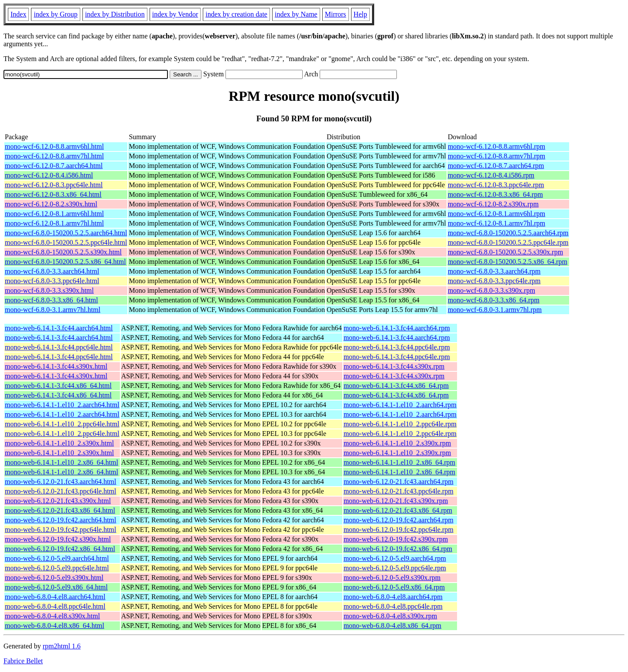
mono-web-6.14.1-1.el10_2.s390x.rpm (398, 443)
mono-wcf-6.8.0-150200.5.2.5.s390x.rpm (505, 252)
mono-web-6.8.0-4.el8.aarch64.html (55, 597)
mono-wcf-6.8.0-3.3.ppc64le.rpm (494, 281)
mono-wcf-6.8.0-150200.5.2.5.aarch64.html (66, 233)
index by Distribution (115, 14)
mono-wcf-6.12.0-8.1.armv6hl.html (54, 214)
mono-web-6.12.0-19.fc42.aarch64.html (60, 520)
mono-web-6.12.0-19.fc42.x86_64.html (60, 549)
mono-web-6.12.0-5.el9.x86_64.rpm (394, 587)
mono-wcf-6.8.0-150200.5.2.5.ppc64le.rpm (508, 242)
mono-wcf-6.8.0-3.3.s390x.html (49, 290)
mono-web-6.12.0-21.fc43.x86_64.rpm (398, 510)
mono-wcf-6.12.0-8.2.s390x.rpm (493, 204)
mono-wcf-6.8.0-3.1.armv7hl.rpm (495, 310)
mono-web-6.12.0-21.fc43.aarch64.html (60, 482)
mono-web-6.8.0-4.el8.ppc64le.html (55, 606)
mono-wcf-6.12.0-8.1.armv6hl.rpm (497, 214)
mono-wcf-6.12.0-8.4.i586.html (49, 175)
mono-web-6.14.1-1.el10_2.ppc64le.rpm (400, 424)
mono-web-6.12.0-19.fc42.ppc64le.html (61, 530)
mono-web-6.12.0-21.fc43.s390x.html (58, 501)
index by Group (55, 14)
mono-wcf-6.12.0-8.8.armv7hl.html (54, 156)
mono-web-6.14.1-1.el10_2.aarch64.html (62, 405)
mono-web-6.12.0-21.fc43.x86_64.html (60, 510)
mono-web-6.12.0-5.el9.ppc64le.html (57, 568)
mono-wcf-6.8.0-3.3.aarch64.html (52, 271)
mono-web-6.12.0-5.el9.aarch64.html (57, 558)
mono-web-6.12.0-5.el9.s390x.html (54, 578)
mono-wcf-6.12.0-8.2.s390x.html (51, 204)
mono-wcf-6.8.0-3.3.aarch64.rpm (494, 271)
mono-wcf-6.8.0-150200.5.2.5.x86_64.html (65, 262)
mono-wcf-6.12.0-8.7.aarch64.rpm (496, 166)
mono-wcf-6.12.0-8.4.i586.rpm (491, 175)
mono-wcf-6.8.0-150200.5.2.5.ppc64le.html (66, 242)
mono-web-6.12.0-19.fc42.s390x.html (58, 539)
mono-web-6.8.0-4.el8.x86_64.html (55, 626)
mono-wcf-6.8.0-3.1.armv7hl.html (53, 310)
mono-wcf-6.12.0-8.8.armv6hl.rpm (497, 146)
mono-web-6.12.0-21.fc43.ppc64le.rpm (399, 491)
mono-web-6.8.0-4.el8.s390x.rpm (391, 616)
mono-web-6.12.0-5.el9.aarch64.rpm (395, 558)
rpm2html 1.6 (62, 646)
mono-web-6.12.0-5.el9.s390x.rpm (392, 578)
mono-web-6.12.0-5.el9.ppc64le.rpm (395, 568)
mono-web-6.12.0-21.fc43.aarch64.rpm (399, 482)
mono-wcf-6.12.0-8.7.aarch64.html (54, 166)
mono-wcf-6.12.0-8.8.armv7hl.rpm (497, 156)
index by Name (296, 14)
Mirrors (336, 14)
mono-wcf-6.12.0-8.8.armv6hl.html (54, 146)
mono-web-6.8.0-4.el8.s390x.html (52, 616)
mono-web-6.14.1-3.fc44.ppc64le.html (59, 347)
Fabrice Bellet (23, 661)
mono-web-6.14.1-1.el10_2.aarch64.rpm (400, 405)
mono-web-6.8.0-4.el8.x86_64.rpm (392, 626)
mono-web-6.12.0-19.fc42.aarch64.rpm (399, 520)
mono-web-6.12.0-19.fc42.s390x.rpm (396, 539)
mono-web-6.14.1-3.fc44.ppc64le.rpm (397, 347)
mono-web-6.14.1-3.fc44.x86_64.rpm (396, 386)
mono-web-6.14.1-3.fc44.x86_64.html (58, 386)
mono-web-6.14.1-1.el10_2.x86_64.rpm (399, 462)
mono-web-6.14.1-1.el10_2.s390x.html (59, 443)
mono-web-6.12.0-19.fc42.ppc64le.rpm (399, 530)
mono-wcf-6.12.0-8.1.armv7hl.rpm (497, 223)
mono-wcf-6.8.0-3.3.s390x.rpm (491, 290)
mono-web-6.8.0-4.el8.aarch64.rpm (393, 597)
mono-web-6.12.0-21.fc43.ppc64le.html (61, 491)
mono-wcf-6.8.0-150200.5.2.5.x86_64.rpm (508, 262)
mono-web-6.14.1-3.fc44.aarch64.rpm (397, 328)
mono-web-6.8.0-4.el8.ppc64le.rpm (393, 606)
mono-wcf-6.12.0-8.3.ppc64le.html (54, 185)
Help (360, 14)
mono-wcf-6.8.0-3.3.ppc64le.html (52, 281)
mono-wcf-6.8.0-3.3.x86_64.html (51, 300)
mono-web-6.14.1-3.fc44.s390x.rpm (394, 366)
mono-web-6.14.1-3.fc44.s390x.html (56, 366)
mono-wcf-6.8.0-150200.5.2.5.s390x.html (63, 252)
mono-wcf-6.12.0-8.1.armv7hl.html (54, 223)
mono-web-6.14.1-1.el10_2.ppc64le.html (62, 424)
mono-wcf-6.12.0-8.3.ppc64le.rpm (496, 185)
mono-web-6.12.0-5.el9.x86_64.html (56, 587)
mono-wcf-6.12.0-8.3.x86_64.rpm (495, 194)
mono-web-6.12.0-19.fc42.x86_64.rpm (398, 549)
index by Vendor (175, 14)
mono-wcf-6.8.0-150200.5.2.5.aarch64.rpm (508, 233)
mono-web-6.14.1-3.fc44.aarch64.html (59, 328)
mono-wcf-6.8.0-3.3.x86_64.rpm (494, 300)
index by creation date (236, 14)
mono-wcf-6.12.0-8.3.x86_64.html (53, 194)
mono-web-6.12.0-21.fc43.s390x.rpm (396, 501)
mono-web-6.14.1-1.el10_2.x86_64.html (61, 462)
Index (18, 14)
